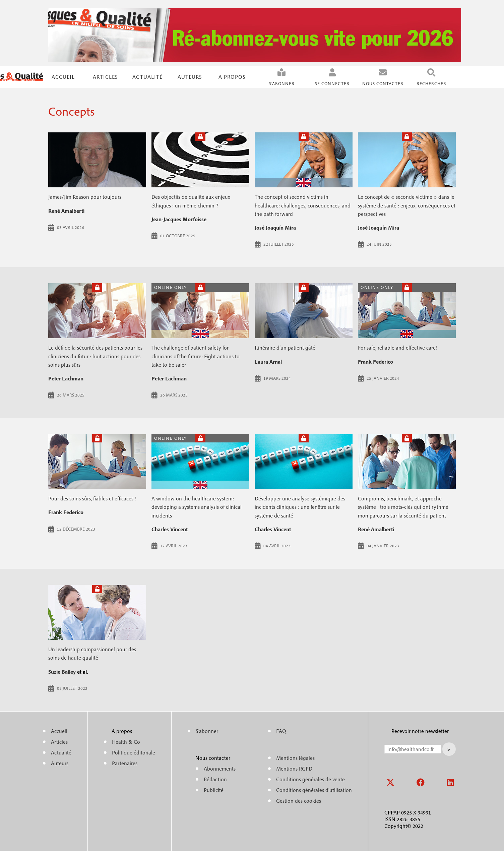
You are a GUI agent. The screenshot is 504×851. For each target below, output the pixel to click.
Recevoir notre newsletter (420, 731)
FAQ (281, 731)
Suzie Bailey (62, 672)
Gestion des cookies (299, 801)
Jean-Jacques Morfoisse (179, 219)
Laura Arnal (268, 362)
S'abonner (282, 84)
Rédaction (215, 779)
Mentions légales (295, 758)
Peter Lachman (66, 378)
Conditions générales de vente (310, 779)
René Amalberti (66, 211)
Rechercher (431, 84)
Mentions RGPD (294, 769)
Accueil (63, 77)
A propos (232, 77)
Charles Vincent (170, 529)
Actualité (147, 77)
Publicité (214, 790)
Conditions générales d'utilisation (314, 790)
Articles (59, 742)
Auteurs (190, 77)
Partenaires (125, 763)
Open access (200, 287)
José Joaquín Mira (275, 228)
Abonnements (220, 769)
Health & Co (126, 742)
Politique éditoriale (134, 752)
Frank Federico (375, 362)
